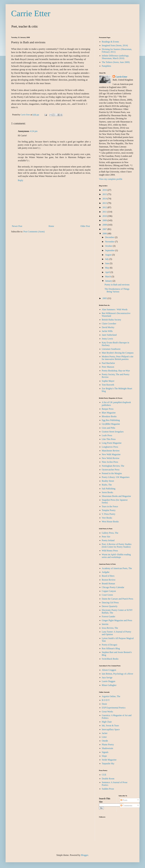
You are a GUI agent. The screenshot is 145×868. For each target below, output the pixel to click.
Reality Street (108, 481)
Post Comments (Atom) (34, 232)
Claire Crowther (109, 324)
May (107, 268)
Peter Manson (108, 367)
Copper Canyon (109, 591)
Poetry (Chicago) (109, 645)
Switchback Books (110, 659)
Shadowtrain (107, 748)
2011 (105, 212)
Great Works (107, 712)
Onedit (105, 741)
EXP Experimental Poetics (114, 708)
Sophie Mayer (108, 381)
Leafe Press (107, 435)
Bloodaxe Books (109, 416)
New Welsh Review (111, 458)
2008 (105, 225)
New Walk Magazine (111, 454)
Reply (20, 180)
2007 (105, 229)
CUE (104, 775)
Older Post (85, 226)
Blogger (85, 855)
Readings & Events (110, 42)
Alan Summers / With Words (115, 309)
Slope (104, 756)
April (108, 272)
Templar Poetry (109, 510)
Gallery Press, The (110, 533)
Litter (104, 737)
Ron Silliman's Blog (111, 648)
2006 (105, 234)
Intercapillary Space (111, 729)
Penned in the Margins (112, 473)
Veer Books (107, 518)
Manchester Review (111, 451)
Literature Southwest (111, 349)
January (109, 281)
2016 (105, 190)
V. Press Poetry (109, 514)
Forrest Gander (108, 616)
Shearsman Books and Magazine (116, 496)
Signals (105, 752)
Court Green (107, 595)
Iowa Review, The (110, 628)
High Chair (107, 722)
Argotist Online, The (111, 696)
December (110, 237)
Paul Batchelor (108, 363)
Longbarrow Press (110, 447)
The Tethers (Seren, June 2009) (116, 62)
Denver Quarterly (110, 606)
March (108, 277)
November (110, 242)
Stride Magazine (109, 760)
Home (51, 226)
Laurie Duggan (108, 681)
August (109, 255)
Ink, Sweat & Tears (110, 726)
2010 (105, 216)
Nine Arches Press (110, 462)
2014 (105, 199)
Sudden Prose (108, 789)
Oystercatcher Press (111, 470)
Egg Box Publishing (111, 420)
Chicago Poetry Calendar (113, 587)
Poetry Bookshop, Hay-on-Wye (116, 371)
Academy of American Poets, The (117, 568)
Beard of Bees (108, 576)
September (110, 250)
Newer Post (17, 226)
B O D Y (106, 700)
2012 (105, 207)
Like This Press (109, 439)
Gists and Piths (108, 428)
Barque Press (108, 409)
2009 (105, 220)
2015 (105, 194)
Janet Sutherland (109, 335)
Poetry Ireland (108, 540)
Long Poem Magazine (112, 443)
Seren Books (107, 492)
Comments (126, 806)
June (107, 263)
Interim (105, 624)
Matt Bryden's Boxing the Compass (118, 353)
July (107, 259)
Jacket (105, 733)
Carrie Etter (31, 13)
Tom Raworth (108, 385)
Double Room (108, 779)
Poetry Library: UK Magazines (116, 477)
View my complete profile (111, 179)
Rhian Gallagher (109, 685)
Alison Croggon (109, 670)
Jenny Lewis (107, 339)
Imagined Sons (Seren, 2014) (115, 45)
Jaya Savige (107, 677)
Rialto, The (107, 485)
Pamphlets (106, 66)
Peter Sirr (106, 537)
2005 (105, 298)
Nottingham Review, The (113, 466)
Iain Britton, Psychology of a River (117, 674)
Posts (124, 800)
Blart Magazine (109, 413)
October (109, 246)
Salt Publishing (109, 489)
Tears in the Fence (110, 506)
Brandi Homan (108, 584)
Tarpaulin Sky (108, 763)
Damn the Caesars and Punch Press (117, 599)
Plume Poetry (108, 745)
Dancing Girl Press (110, 603)
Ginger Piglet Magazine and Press (117, 620)
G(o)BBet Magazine (111, 424)
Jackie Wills (107, 331)
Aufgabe (106, 572)
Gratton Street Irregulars (113, 432)
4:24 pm (34, 131)
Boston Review (109, 580)
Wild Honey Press (110, 551)
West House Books (110, 522)
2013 (105, 203)
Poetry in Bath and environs (117, 285)
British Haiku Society (111, 320)
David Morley (108, 327)
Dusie (104, 704)
